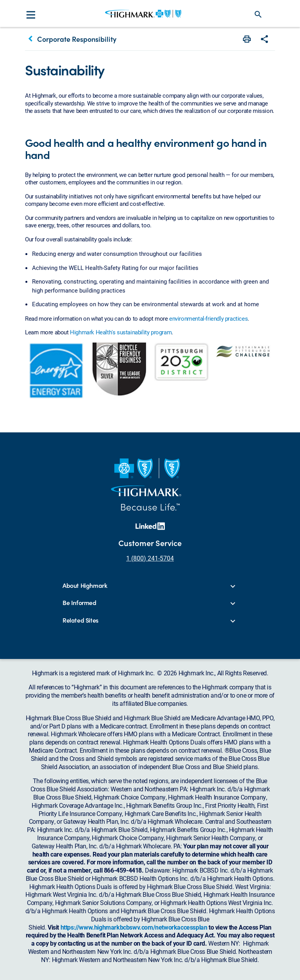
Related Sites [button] (80, 620)
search (258, 14)
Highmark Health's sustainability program (121, 332)
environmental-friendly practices (208, 318)
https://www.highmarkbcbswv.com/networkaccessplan (134, 927)
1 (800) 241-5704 (150, 558)
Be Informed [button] (79, 603)
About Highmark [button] (85, 586)
